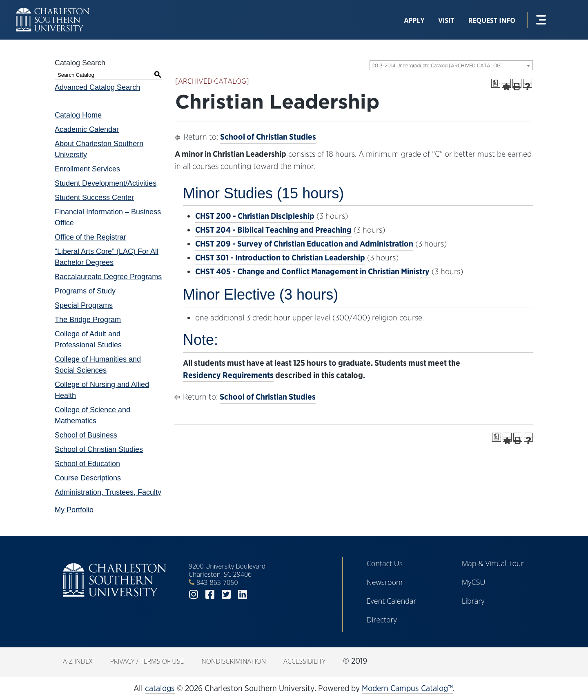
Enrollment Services (87, 169)
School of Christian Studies (99, 449)
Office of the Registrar (90, 237)
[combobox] (451, 65)
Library (473, 601)
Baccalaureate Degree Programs (108, 277)
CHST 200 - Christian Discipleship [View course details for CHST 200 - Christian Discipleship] (255, 216)
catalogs (160, 688)
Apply (414, 20)
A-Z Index (78, 661)
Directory (382, 620)
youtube (259, 594)
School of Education (87, 464)
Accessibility (304, 661)
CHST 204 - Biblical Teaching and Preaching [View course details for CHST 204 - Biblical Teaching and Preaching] (273, 230)
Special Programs (84, 305)
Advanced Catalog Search (97, 87)
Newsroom (385, 582)
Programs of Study (85, 291)
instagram (194, 594)
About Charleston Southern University (99, 149)
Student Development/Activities (106, 183)
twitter (226, 594)
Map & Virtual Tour (493, 563)
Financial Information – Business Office (108, 217)
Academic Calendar (87, 129)
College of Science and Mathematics (92, 415)
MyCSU (474, 582)
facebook (210, 594)
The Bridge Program (88, 320)
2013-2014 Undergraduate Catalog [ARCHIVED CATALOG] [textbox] (437, 66)
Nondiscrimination (234, 661)
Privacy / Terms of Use (147, 661)
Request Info (492, 20)
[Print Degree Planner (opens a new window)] (496, 83)
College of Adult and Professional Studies (88, 339)
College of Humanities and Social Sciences (98, 365)
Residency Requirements (228, 375)
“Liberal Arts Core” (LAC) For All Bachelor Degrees (107, 257)
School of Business (86, 435)
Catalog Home (78, 115)
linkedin (243, 594)
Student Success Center (94, 198)
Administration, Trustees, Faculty (108, 492)
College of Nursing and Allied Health (102, 390)
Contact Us (385, 563)
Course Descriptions (88, 478)
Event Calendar (392, 601)
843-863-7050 (217, 582)
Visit (447, 20)
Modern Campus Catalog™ (407, 688)
